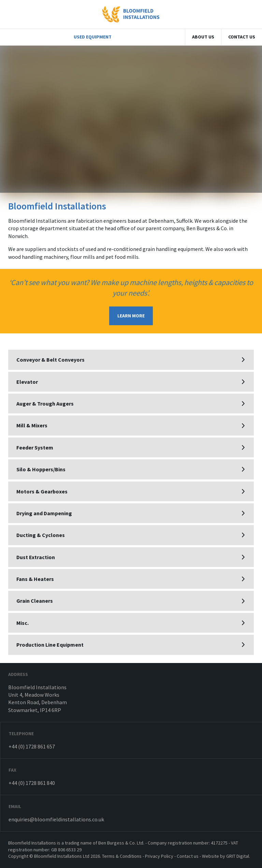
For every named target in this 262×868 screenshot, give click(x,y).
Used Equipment (93, 37)
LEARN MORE (131, 316)
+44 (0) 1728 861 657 (32, 746)
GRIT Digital (238, 856)
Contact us (242, 37)
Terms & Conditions (122, 856)
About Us (203, 37)
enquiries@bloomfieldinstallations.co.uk (56, 819)
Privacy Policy (159, 856)
